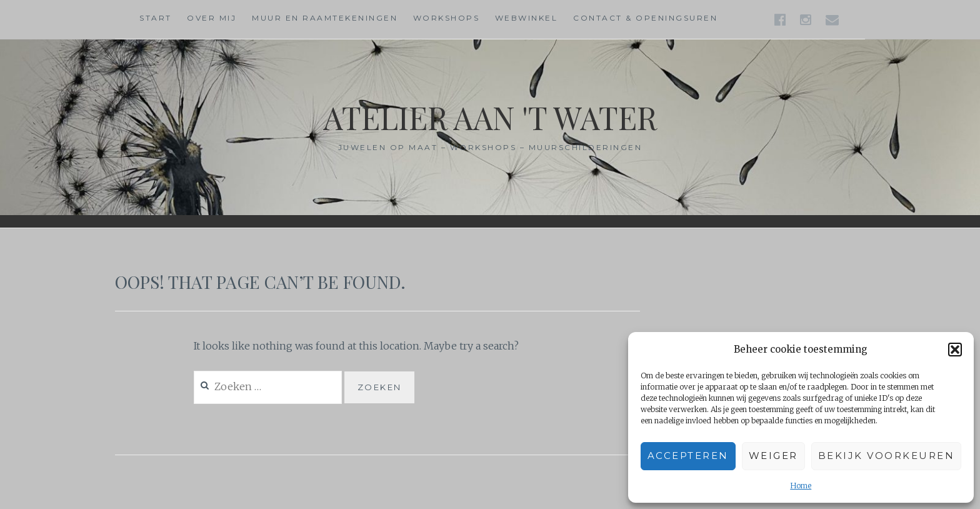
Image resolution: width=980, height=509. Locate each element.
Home (801, 486)
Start (156, 18)
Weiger (773, 456)
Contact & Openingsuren (645, 18)
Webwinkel (527, 18)
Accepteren (688, 456)
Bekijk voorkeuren (887, 456)
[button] (955, 350)
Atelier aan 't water (490, 117)
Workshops (447, 18)
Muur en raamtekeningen (325, 18)
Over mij (212, 18)
